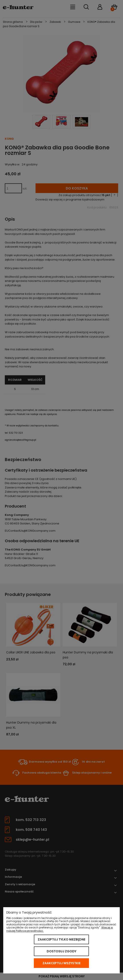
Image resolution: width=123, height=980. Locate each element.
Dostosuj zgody (61, 951)
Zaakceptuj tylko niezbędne (61, 939)
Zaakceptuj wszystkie (61, 963)
